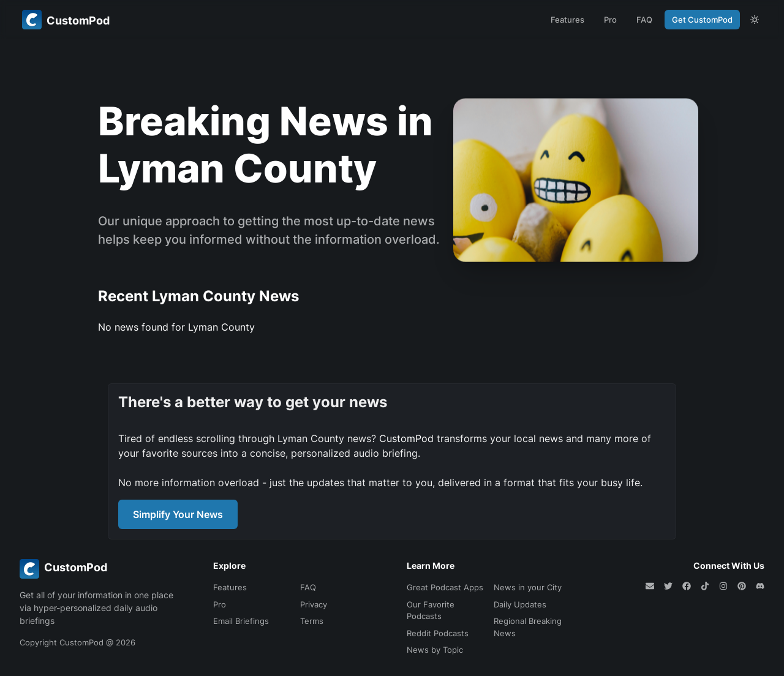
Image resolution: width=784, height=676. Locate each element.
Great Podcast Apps (445, 587)
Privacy (314, 604)
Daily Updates (520, 604)
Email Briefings (241, 621)
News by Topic (435, 650)
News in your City (528, 587)
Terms (312, 621)
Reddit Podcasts (438, 633)
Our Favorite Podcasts (431, 610)
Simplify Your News (178, 514)
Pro (610, 20)
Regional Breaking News (528, 627)
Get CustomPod (702, 20)
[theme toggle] (755, 20)
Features (567, 20)
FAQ (644, 20)
